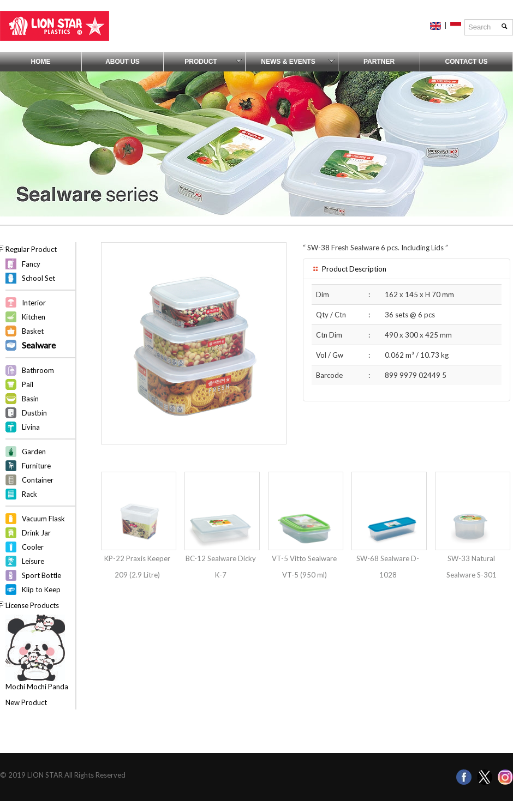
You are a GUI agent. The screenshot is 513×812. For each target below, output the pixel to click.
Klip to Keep (41, 590)
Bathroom (38, 370)
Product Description (349, 269)
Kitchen (34, 317)
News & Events (298, 62)
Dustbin (34, 413)
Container (38, 480)
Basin (30, 399)
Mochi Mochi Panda (37, 687)
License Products (32, 605)
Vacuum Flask (43, 519)
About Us (123, 62)
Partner (379, 62)
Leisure (33, 561)
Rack (29, 494)
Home (41, 62)
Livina (31, 427)
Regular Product (31, 249)
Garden (34, 452)
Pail (28, 384)
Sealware (39, 345)
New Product (26, 702)
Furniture (36, 466)
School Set (38, 278)
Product (213, 62)
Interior (34, 303)
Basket (33, 331)
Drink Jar (36, 533)
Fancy (31, 264)
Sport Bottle (41, 575)
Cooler (33, 547)
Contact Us (467, 62)
